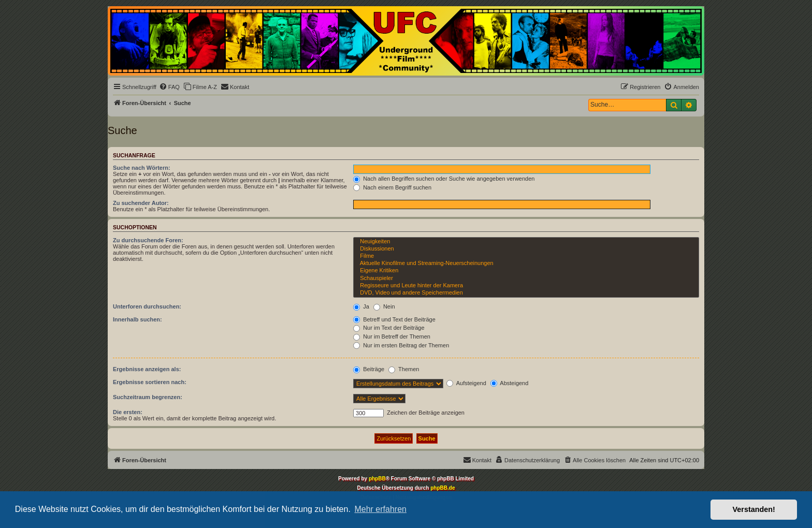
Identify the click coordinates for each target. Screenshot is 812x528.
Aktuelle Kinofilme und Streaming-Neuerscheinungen (526, 263)
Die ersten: (128, 412)
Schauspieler (526, 278)
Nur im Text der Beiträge (389, 328)
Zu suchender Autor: (141, 203)
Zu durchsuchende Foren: (148, 240)
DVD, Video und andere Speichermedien (526, 293)
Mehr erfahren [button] (380, 509)
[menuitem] (169, 87)
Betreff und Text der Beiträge (394, 319)
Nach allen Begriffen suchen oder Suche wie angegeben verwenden (444, 179)
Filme (526, 256)
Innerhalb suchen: (137, 319)
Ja (361, 306)
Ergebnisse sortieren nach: (150, 382)
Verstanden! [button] (754, 509)
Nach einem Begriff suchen (392, 187)
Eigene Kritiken (526, 271)
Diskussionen (526, 249)
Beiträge (369, 369)
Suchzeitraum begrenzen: (148, 397)
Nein (384, 306)
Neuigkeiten (526, 242)
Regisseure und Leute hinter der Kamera (526, 286)
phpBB (377, 479)
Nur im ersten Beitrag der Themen (401, 345)
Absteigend (510, 383)
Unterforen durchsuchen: (147, 306)
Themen (404, 369)
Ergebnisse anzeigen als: (147, 369)
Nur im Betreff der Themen (392, 336)
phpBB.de (443, 488)
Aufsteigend (466, 383)
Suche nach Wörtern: (142, 168)
